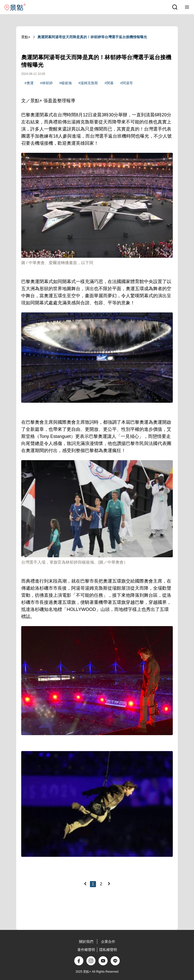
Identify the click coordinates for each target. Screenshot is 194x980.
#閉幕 (109, 83)
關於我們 (86, 942)
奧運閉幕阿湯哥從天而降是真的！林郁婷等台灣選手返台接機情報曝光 (92, 37)
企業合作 (108, 942)
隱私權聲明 (108, 950)
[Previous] (85, 884)
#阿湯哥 (127, 83)
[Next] (109, 884)
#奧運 (29, 83)
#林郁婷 (46, 83)
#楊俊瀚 (66, 83)
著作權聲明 (86, 950)
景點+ (26, 37)
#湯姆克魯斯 (88, 83)
